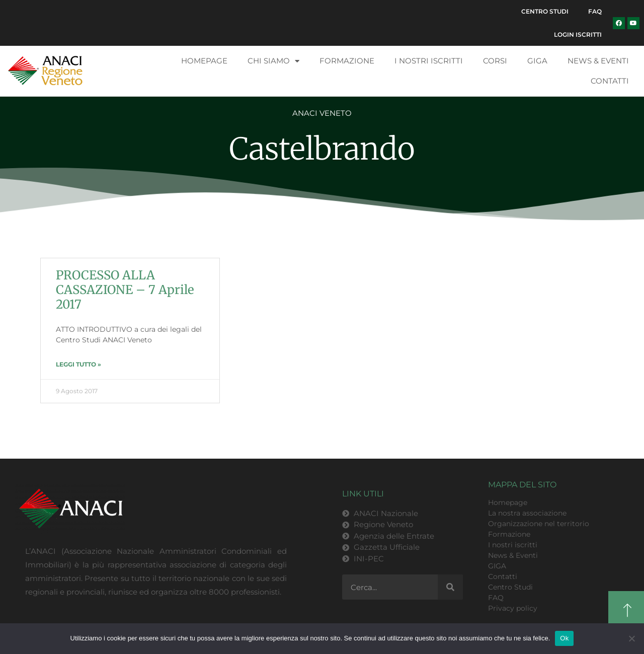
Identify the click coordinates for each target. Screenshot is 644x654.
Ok (564, 638)
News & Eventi (598, 61)
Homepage (204, 61)
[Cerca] (450, 588)
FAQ (595, 11)
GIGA (537, 61)
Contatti (610, 81)
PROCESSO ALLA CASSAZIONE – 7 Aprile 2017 (125, 290)
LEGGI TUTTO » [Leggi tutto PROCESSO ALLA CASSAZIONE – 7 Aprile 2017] (78, 365)
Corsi (495, 61)
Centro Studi (544, 11)
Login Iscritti (578, 34)
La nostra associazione (527, 514)
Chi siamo (273, 62)
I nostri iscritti (429, 61)
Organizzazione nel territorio (539, 524)
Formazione (347, 61)
